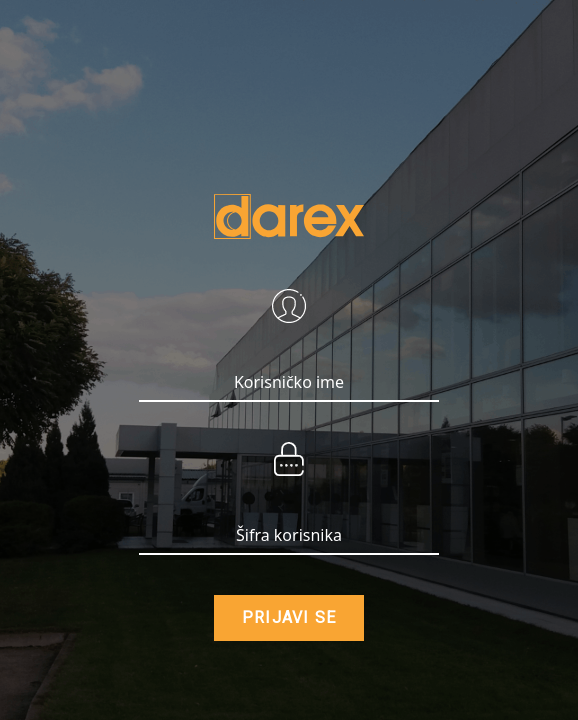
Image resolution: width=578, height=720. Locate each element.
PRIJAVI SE (289, 617)
